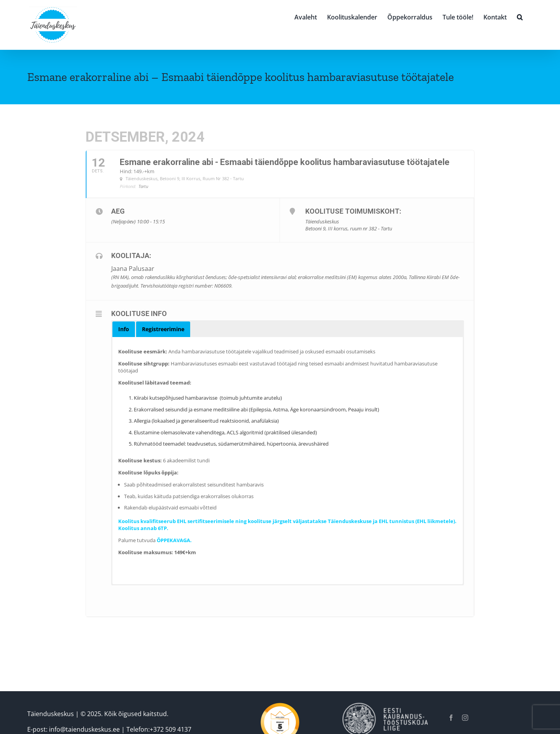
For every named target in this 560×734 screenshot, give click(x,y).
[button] (520, 16)
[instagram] (465, 718)
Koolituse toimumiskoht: (353, 211)
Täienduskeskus (51, 714)
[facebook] (451, 718)
